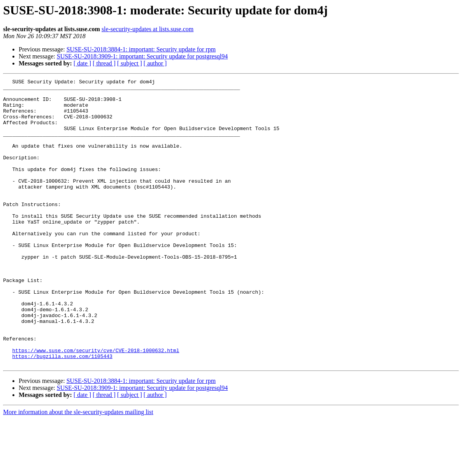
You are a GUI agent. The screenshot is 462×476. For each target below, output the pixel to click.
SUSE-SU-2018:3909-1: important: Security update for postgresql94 (142, 56)
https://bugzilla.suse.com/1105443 (62, 412)
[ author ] (155, 63)
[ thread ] (104, 63)
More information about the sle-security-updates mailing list (78, 469)
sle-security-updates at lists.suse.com (148, 29)
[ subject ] (130, 63)
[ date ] (82, 63)
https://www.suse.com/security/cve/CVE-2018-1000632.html (96, 405)
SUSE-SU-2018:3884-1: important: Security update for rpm (141, 49)
